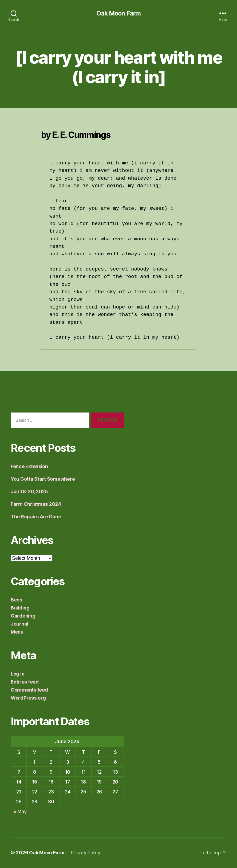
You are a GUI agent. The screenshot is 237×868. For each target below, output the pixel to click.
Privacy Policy (87, 853)
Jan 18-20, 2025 (29, 492)
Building (20, 608)
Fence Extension (29, 467)
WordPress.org (28, 698)
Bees (16, 600)
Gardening (23, 616)
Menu (17, 632)
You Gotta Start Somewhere (43, 479)
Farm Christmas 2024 (36, 504)
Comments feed (29, 690)
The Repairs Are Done (36, 517)
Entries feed (25, 682)
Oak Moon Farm (118, 13)
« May (20, 811)
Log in (17, 674)
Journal (19, 624)
